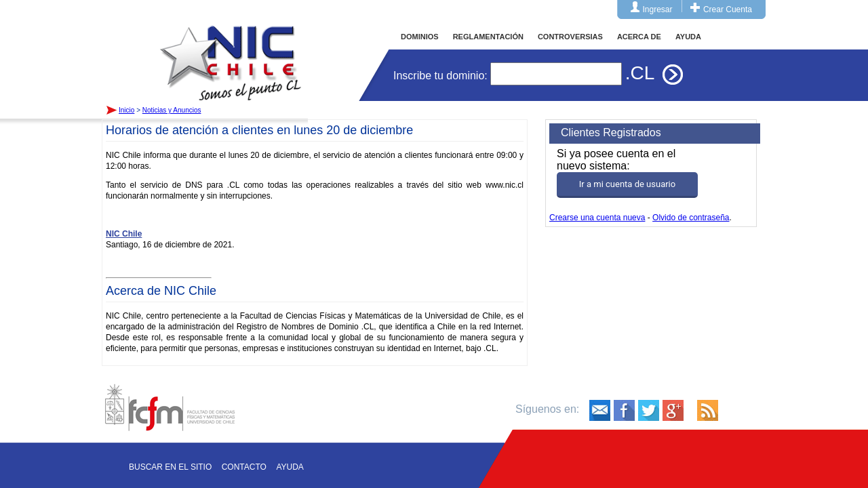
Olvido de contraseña (691, 218)
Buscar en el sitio (170, 467)
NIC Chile (124, 234)
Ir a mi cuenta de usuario (627, 184)
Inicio (231, 50)
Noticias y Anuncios (172, 110)
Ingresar (658, 9)
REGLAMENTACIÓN (488, 37)
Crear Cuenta (728, 9)
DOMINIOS (420, 37)
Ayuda (290, 467)
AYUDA (688, 37)
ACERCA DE (639, 37)
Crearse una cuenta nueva (597, 218)
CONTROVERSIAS (570, 37)
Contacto (244, 467)
